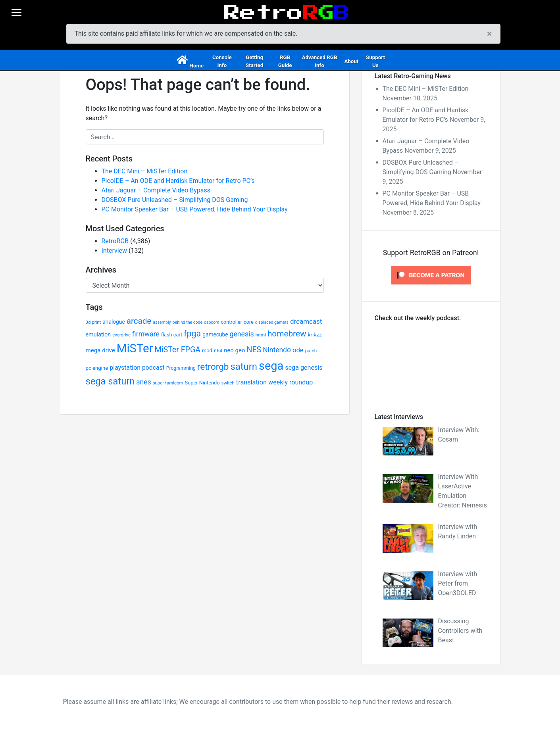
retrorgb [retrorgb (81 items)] (213, 367)
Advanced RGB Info (320, 61)
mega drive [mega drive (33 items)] (100, 350)
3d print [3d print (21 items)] (93, 322)
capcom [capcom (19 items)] (212, 322)
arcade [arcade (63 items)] (139, 321)
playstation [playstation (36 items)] (125, 368)
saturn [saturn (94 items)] (244, 367)
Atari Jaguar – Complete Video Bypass (156, 190)
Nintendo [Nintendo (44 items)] (277, 350)
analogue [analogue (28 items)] (114, 322)
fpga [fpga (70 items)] (192, 333)
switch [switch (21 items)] (228, 383)
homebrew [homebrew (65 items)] (287, 334)
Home (197, 66)
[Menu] (16, 12)
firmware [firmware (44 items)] (146, 334)
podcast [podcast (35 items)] (153, 368)
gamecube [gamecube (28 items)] (215, 334)
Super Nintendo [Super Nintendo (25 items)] (202, 383)
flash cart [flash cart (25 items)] (172, 335)
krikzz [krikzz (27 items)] (315, 334)
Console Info (222, 61)
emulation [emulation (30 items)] (98, 335)
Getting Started (254, 61)
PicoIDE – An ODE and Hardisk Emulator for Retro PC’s (178, 181)
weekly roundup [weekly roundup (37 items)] (291, 382)
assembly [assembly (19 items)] (162, 322)
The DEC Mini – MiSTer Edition (145, 171)
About (351, 61)
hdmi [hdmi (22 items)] (260, 335)
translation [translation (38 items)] (251, 382)
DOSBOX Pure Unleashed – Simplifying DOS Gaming (175, 200)
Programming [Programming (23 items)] (181, 368)
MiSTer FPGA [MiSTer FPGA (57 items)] (178, 350)
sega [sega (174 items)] (271, 366)
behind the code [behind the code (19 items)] (188, 322)
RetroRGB (115, 241)
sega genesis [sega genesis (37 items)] (304, 368)
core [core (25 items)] (249, 322)
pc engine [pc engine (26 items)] (97, 368)
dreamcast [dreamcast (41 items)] (306, 321)
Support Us (375, 61)
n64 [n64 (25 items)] (218, 351)
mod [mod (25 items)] (207, 351)
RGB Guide (285, 61)
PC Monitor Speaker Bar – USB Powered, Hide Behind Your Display (195, 209)
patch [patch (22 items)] (311, 351)
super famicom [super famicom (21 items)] (168, 383)
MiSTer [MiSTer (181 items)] (135, 348)
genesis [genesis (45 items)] (242, 334)
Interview (115, 251)
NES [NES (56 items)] (254, 350)
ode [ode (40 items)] (298, 350)
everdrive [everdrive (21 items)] (121, 335)
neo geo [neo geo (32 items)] (234, 350)
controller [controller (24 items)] (231, 322)
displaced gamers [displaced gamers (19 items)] (272, 322)
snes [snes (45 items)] (143, 382)
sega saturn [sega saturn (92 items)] (110, 381)
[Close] (490, 34)
